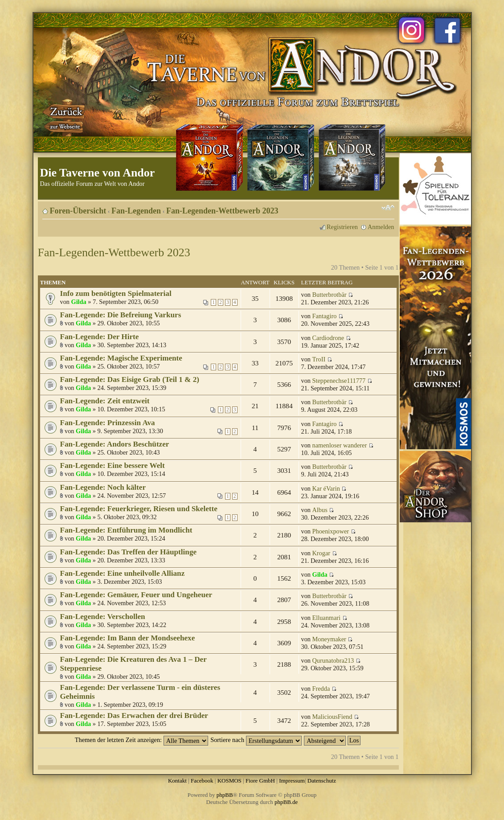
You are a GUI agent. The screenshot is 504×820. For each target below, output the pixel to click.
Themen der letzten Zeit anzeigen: (141, 740)
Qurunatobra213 (333, 660)
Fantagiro (325, 316)
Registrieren (342, 227)
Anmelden (381, 227)
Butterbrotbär (330, 295)
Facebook (202, 781)
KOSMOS (229, 781)
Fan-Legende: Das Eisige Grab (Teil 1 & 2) (130, 379)
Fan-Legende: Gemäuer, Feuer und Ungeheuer (136, 595)
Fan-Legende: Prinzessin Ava (108, 423)
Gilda (79, 302)
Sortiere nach (256, 740)
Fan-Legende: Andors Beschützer (115, 444)
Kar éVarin (326, 488)
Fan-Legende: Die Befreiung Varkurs (121, 315)
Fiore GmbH (260, 781)
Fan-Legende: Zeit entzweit (105, 401)
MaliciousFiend (332, 717)
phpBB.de (286, 802)
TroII (319, 359)
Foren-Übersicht (78, 211)
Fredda (321, 689)
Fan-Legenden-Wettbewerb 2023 (222, 211)
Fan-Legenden (136, 211)
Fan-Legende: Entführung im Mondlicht (126, 530)
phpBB (225, 795)
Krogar (322, 553)
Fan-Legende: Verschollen (103, 617)
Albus (320, 510)
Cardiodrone (328, 338)
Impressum (292, 781)
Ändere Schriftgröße (388, 208)
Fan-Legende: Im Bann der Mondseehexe (128, 638)
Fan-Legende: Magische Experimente (121, 358)
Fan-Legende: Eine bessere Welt (113, 465)
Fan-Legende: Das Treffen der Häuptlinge (129, 552)
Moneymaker (329, 639)
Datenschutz (322, 781)
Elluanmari (327, 618)
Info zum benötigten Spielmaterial (116, 293)
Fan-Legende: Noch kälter (103, 487)
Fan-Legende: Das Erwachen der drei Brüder (134, 715)
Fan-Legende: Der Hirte (100, 337)
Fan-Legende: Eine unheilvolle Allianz (123, 573)
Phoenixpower (331, 531)
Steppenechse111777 (339, 381)
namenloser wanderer (340, 445)
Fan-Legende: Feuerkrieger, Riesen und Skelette (139, 509)
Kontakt (177, 781)
